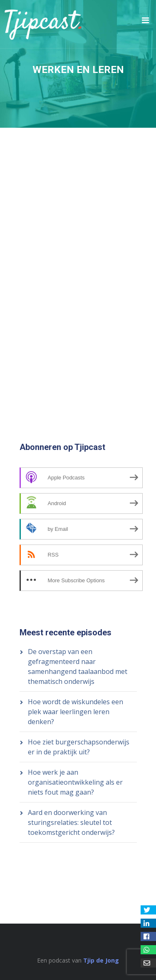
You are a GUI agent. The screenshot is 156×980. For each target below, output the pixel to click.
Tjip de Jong (101, 960)
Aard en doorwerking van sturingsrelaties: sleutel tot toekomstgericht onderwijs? (71, 822)
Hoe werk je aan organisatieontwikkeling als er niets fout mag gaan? (75, 782)
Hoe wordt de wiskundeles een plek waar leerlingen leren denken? (76, 712)
